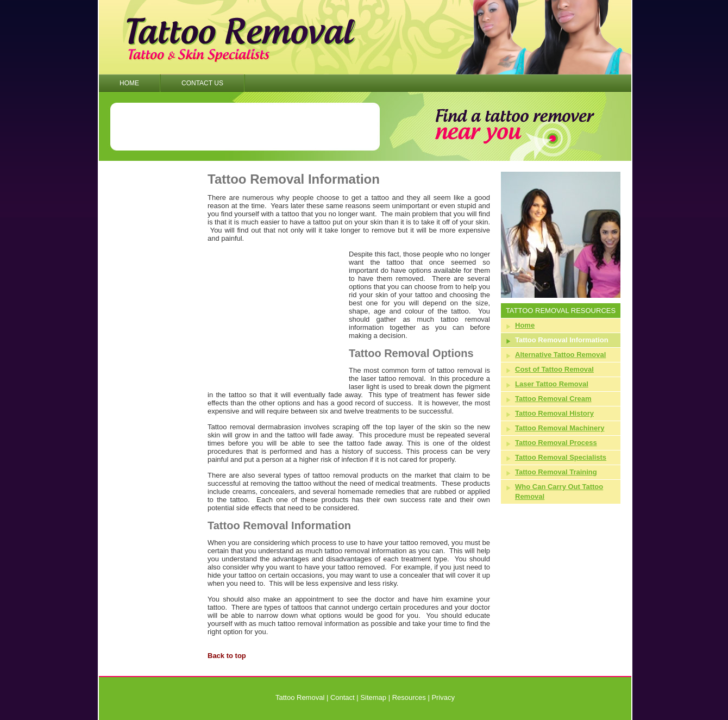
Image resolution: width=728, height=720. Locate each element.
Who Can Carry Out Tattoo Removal (559, 492)
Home (129, 83)
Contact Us (202, 83)
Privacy (443, 697)
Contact (343, 697)
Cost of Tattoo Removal (554, 369)
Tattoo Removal (300, 697)
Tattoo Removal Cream (553, 399)
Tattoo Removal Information (562, 340)
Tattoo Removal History (554, 413)
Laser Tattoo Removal (552, 384)
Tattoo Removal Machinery (560, 428)
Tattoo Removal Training (556, 472)
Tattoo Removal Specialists (561, 457)
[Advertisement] (245, 127)
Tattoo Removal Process (556, 443)
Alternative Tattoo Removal (560, 355)
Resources (409, 697)
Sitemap (373, 697)
